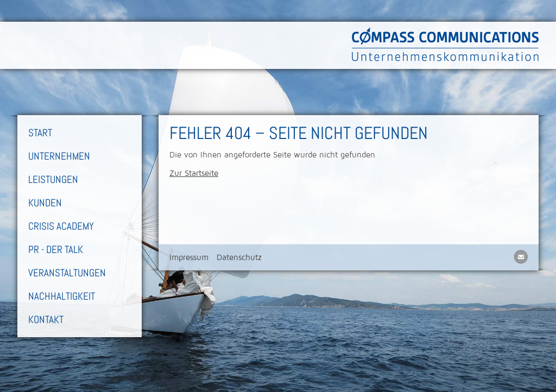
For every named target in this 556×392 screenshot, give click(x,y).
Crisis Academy (61, 226)
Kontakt (46, 320)
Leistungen (53, 179)
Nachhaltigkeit (62, 296)
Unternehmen (59, 156)
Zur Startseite (194, 173)
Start (40, 133)
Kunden (45, 203)
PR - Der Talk (56, 249)
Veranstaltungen (67, 273)
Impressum (189, 257)
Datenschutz (239, 257)
